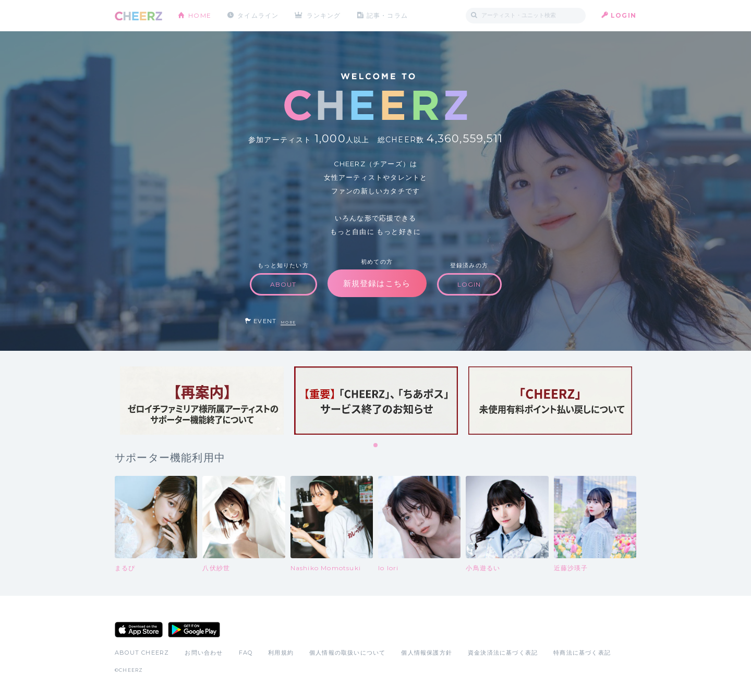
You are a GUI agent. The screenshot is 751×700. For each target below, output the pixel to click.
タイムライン (258, 15)
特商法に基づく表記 (582, 653)
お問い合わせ (204, 653)
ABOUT (283, 284)
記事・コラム (387, 15)
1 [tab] (376, 446)
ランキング (324, 15)
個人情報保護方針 (427, 653)
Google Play (194, 630)
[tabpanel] (202, 401)
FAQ (246, 653)
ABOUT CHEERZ (142, 653)
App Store (139, 630)
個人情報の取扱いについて (347, 653)
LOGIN (623, 15)
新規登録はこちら (377, 283)
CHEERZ (138, 16)
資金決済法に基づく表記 (503, 653)
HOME (200, 15)
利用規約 (281, 653)
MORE (288, 322)
